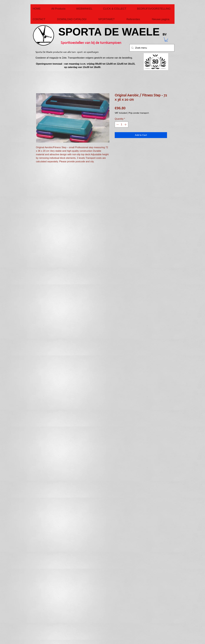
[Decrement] (117, 125)
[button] (166, 40)
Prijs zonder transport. (139, 113)
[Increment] (126, 125)
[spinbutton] (121, 125)
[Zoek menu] (152, 48)
